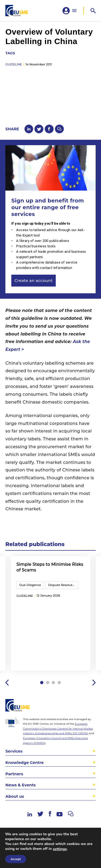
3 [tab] (53, 688)
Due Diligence (31, 588)
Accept (16, 859)
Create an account (34, 283)
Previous (7, 688)
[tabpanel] (51, 618)
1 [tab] (41, 688)
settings (60, 849)
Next (94, 688)
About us (15, 802)
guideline (14, 66)
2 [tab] (48, 688)
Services (14, 756)
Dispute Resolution (64, 588)
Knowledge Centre (25, 768)
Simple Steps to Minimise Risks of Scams (44, 570)
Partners (14, 779)
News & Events (21, 791)
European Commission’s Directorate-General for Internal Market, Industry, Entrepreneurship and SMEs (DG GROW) (59, 734)
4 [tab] (60, 688)
